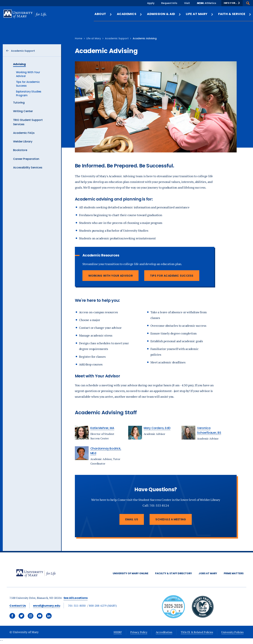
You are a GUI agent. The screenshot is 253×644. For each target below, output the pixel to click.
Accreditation (164, 632)
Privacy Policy (139, 632)
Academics (130, 14)
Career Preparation (26, 159)
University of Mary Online (131, 573)
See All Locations (76, 598)
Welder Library (23, 141)
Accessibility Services (28, 168)
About (103, 14)
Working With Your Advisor (111, 276)
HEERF (118, 632)
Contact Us (18, 606)
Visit (187, 3)
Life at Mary (200, 14)
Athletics (210, 3)
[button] (232, 3)
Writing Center (23, 111)
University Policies (232, 632)
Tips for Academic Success (172, 276)
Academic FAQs (24, 133)
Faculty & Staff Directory (173, 573)
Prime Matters (234, 573)
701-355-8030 (77, 606)
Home (79, 38)
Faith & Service (235, 14)
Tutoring (19, 103)
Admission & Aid (164, 14)
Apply (151, 3)
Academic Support (117, 38)
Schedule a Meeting (171, 519)
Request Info (169, 3)
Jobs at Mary (208, 573)
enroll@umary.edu (47, 606)
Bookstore (20, 150)
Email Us (132, 519)
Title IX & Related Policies (197, 632)
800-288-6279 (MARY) (103, 606)
